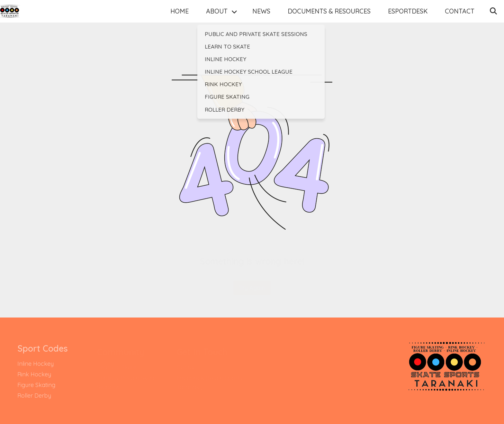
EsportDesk (395, 20)
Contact (447, 20)
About (204, 20)
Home (167, 20)
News (248, 20)
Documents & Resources (316, 20)
